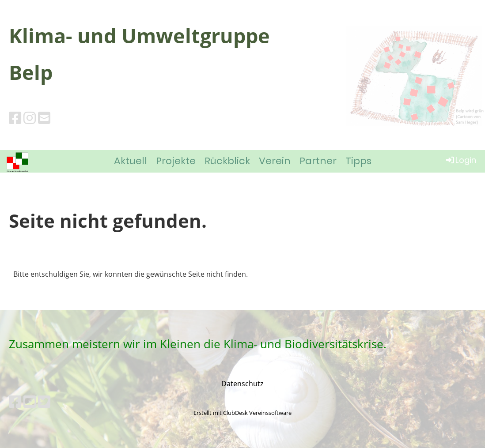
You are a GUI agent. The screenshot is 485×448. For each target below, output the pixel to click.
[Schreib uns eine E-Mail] (44, 118)
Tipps (358, 161)
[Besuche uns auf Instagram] (30, 118)
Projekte (176, 161)
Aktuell (131, 161)
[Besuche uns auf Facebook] (15, 118)
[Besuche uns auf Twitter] (44, 401)
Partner (318, 161)
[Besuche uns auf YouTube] (30, 401)
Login (460, 160)
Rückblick (227, 161)
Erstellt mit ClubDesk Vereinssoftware (242, 413)
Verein (275, 161)
